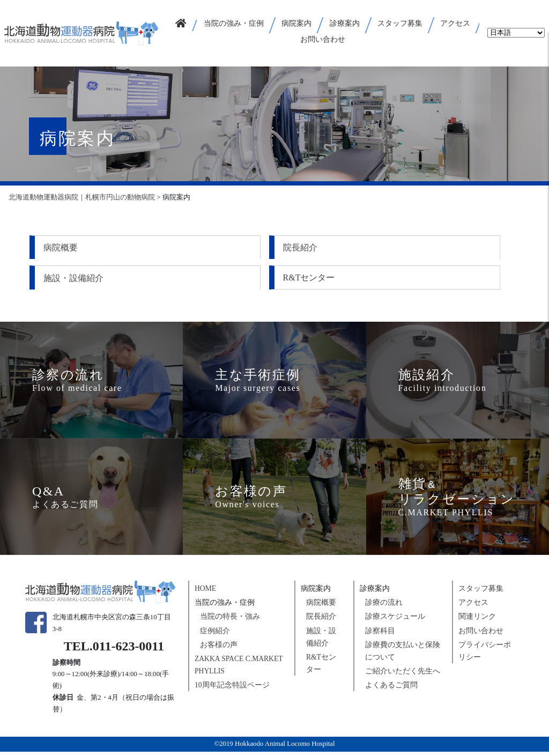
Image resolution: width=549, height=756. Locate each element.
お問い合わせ (481, 635)
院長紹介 (228, 247)
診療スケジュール (395, 621)
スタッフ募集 (481, 593)
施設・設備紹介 (407, 247)
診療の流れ (384, 607)
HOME (205, 593)
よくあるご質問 (391, 689)
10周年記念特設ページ (232, 689)
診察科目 (380, 635)
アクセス (473, 607)
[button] (234, 25)
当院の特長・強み (230, 621)
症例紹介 (215, 635)
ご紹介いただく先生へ (403, 675)
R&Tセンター (71, 280)
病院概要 (62, 247)
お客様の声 (219, 648)
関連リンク (477, 621)
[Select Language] (516, 33)
